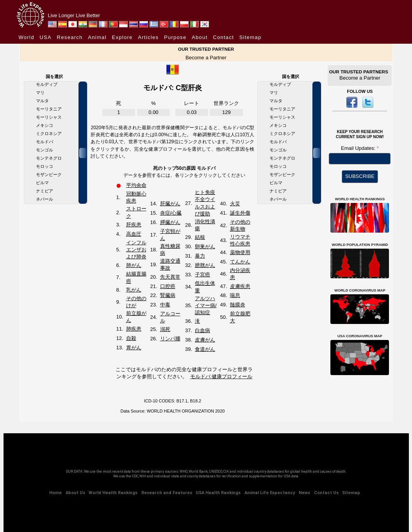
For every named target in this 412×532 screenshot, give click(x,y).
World (27, 37)
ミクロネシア (49, 133)
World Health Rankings (113, 493)
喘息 (235, 295)
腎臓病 (168, 295)
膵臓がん (170, 222)
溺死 (165, 329)
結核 (200, 237)
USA (45, 37)
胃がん (134, 348)
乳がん (134, 290)
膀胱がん (205, 265)
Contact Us (326, 493)
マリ (40, 93)
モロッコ (45, 166)
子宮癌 (202, 275)
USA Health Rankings (218, 493)
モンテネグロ (49, 158)
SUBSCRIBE (360, 176)
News (304, 493)
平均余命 (136, 185)
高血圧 (134, 234)
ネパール (45, 199)
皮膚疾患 (240, 286)
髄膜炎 (238, 305)
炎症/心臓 (171, 213)
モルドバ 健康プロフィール (221, 376)
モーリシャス (49, 117)
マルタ (42, 101)
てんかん (240, 262)
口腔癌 (168, 286)
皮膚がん (205, 340)
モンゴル (45, 150)
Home (55, 493)
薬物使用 (240, 252)
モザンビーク (49, 174)
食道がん (205, 349)
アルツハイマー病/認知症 (206, 305)
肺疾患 (134, 329)
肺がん (134, 265)
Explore (122, 37)
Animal (97, 37)
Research (70, 37)
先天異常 (170, 277)
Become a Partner (206, 58)
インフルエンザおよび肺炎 (136, 250)
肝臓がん (170, 204)
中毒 (165, 305)
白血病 (202, 330)
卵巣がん (205, 246)
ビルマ (42, 183)
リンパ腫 (170, 339)
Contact (223, 37)
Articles (148, 37)
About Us (75, 493)
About (200, 37)
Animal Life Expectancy (270, 493)
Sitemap (251, 37)
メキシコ (45, 125)
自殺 (131, 338)
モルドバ (45, 142)
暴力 (200, 256)
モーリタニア (49, 109)
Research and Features (167, 493)
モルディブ (47, 84)
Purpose (175, 37)
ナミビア (45, 191)
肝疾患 (134, 225)
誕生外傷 (240, 213)
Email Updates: (359, 148)
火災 (235, 204)
